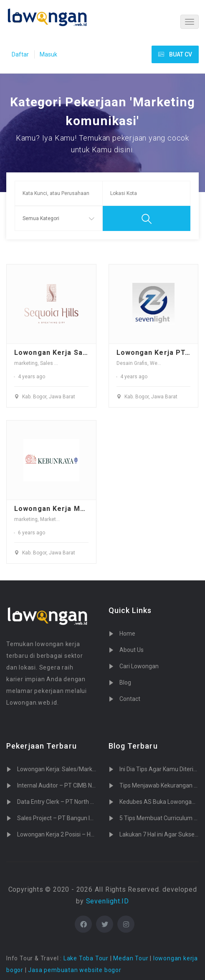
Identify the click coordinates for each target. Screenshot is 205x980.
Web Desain (164, 363)
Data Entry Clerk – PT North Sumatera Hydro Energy (85, 802)
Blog (125, 682)
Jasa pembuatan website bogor (75, 970)
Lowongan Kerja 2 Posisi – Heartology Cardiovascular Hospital (98, 834)
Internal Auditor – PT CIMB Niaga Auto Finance (78, 785)
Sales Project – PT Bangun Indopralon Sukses (77, 818)
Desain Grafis (132, 363)
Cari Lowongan (139, 666)
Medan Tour (131, 958)
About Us (132, 650)
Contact (130, 699)
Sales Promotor (58, 363)
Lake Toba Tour (86, 958)
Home (127, 634)
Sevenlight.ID (108, 901)
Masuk (48, 54)
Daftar (20, 54)
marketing (26, 363)
